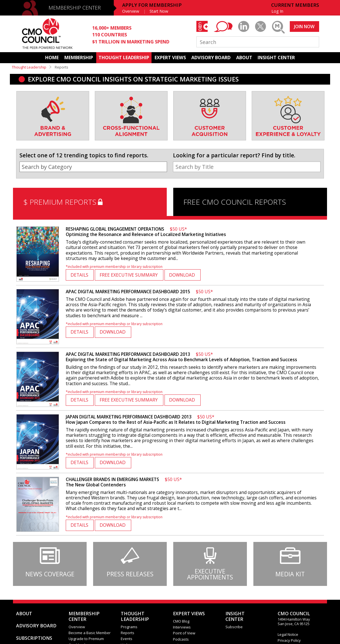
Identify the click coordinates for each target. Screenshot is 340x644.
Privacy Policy (289, 640)
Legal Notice (288, 634)
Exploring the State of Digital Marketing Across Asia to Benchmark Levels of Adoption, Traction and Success (181, 357)
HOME (52, 58)
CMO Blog (181, 621)
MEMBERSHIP (79, 58)
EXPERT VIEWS (170, 58)
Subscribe (234, 627)
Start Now (159, 11)
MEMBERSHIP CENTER (75, 8)
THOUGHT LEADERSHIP (124, 58)
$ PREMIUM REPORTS (64, 202)
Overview (131, 11)
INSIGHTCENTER (235, 616)
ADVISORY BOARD (211, 58)
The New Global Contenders (124, 482)
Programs (129, 627)
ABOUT (244, 58)
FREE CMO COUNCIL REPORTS (235, 202)
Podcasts (181, 639)
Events (127, 639)
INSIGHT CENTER (276, 58)
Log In (277, 11)
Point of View (184, 633)
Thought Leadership (29, 67)
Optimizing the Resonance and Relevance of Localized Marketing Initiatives (146, 232)
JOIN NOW (304, 27)
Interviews (182, 627)
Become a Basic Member (90, 633)
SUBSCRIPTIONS (34, 638)
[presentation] (25, 122)
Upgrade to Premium (86, 639)
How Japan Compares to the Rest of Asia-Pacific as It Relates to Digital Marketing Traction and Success (176, 419)
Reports (128, 633)
